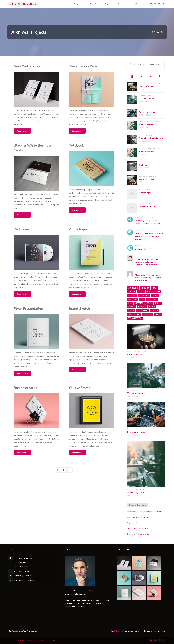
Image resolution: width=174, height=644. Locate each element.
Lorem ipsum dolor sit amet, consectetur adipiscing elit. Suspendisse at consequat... (147, 262)
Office (150, 83)
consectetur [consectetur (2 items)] (154, 292)
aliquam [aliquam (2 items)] (145, 288)
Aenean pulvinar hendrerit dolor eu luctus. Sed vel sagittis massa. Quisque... (149, 236)
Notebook (76, 145)
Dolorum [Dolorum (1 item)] (133, 299)
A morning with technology (151, 138)
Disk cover (22, 229)
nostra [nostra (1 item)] (154, 311)
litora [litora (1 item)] (152, 307)
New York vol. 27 (27, 66)
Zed (129, 528)
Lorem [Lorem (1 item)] (131, 311)
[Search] (146, 4)
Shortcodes (31, 640)
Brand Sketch (79, 309)
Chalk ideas (144, 165)
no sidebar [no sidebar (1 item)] (142, 311)
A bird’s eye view (147, 124)
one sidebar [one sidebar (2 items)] (134, 314)
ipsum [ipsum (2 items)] (158, 303)
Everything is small (147, 112)
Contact (53, 640)
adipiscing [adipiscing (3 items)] (133, 288)
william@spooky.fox (22, 576)
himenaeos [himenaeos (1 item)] (152, 299)
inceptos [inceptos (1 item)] (139, 303)
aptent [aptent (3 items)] (132, 292)
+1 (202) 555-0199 (23, 571)
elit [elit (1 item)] (142, 299)
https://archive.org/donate (25, 580)
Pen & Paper (78, 229)
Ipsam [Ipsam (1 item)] (149, 303)
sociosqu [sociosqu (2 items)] (147, 314)
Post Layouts (145, 190)
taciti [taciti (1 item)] (158, 314)
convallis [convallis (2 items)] (144, 295)
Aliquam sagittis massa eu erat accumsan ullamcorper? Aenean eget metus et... (148, 278)
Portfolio (20, 640)
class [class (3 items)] (141, 292)
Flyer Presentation (28, 309)
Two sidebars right (147, 207)
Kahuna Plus (119, 631)
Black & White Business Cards (33, 148)
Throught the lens (147, 98)
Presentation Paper (84, 66)
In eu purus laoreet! (143, 249)
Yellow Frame (80, 388)
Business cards (25, 388)
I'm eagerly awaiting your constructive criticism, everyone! (148, 222)
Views (157, 83)
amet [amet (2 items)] (154, 288)
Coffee (142, 83)
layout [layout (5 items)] (132, 307)
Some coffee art (146, 86)
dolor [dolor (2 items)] (155, 295)
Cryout (130, 517)
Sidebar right (145, 193)
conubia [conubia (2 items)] (132, 295)
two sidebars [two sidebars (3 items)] (135, 318)
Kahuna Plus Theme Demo (23, 4)
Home (11, 640)
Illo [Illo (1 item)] (130, 303)
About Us (43, 640)
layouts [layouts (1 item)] (142, 307)
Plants (149, 122)
